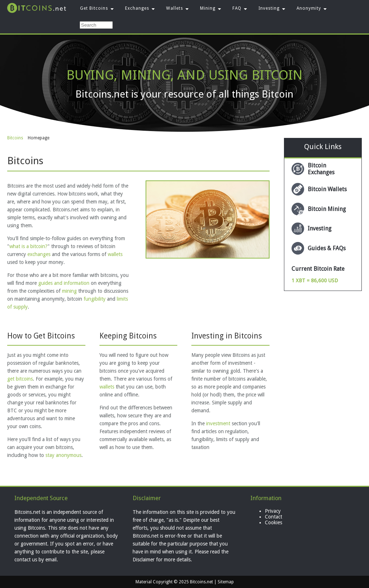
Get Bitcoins (94, 8)
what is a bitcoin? (28, 246)
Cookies (274, 522)
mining (69, 291)
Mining (208, 8)
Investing (269, 8)
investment (218, 423)
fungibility (95, 299)
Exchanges (137, 8)
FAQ (237, 8)
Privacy (273, 511)
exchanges (39, 254)
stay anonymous (63, 455)
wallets (115, 254)
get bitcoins (20, 379)
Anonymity (309, 8)
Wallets (175, 8)
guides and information (64, 283)
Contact (274, 517)
